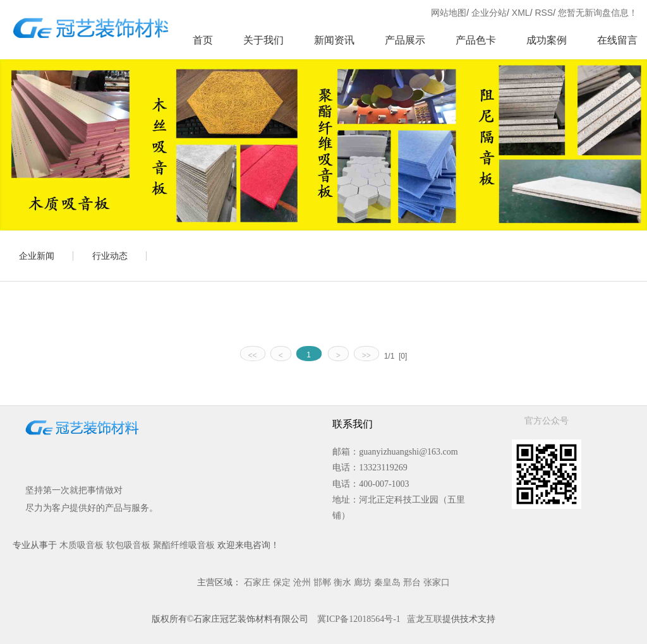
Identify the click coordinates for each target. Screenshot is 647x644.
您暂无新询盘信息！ (598, 13)
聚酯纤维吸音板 (184, 545)
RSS (544, 13)
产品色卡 (476, 40)
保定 (282, 582)
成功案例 (547, 40)
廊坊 (363, 582)
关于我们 (263, 40)
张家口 (437, 582)
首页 (203, 40)
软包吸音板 (128, 545)
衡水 (342, 582)
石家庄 (257, 582)
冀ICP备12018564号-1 (359, 619)
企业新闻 (37, 256)
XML (521, 13)
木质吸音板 (82, 545)
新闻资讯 (334, 40)
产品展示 (405, 40)
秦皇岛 (387, 582)
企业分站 (489, 13)
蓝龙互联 (425, 619)
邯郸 (322, 582)
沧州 (302, 582)
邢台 (412, 582)
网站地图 (449, 13)
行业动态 (110, 256)
